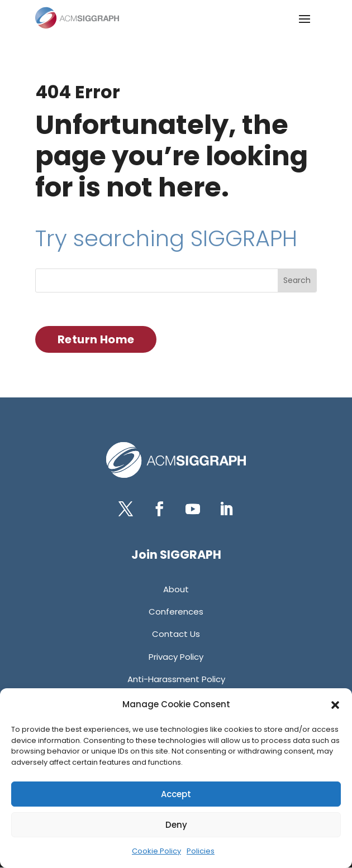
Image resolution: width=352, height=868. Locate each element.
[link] (77, 18)
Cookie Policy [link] (156, 851)
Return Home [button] (96, 339)
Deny (176, 825)
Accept (176, 794)
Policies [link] (201, 851)
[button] (335, 705)
